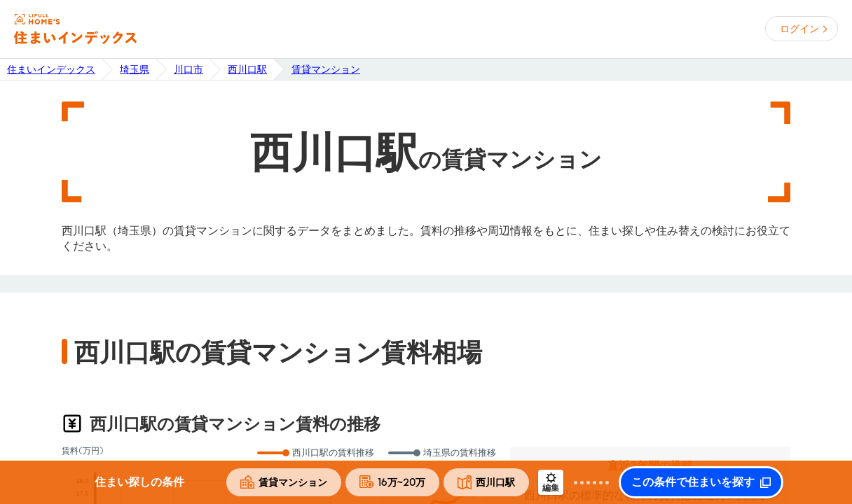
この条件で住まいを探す (693, 482)
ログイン (799, 29)
